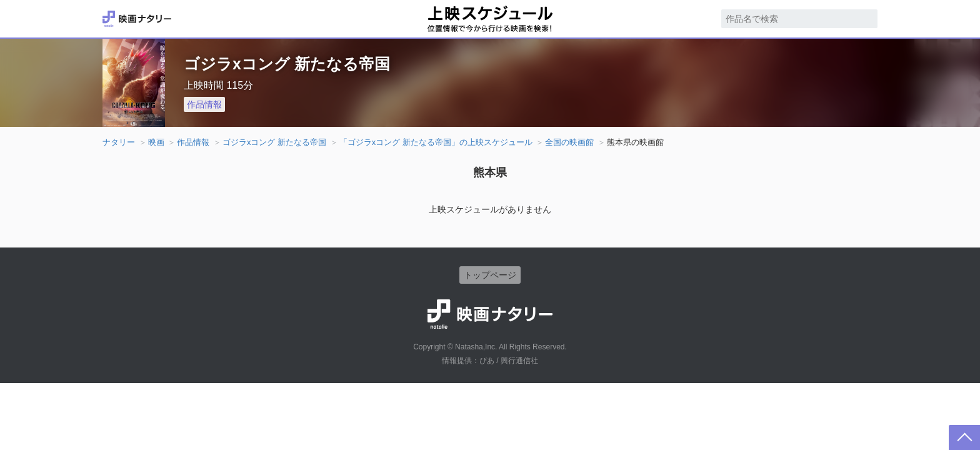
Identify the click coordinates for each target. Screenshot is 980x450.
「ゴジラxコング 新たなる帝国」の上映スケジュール (436, 142)
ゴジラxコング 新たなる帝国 (274, 142)
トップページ (490, 275)
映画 (156, 142)
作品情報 (204, 104)
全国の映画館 (569, 142)
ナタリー (119, 142)
